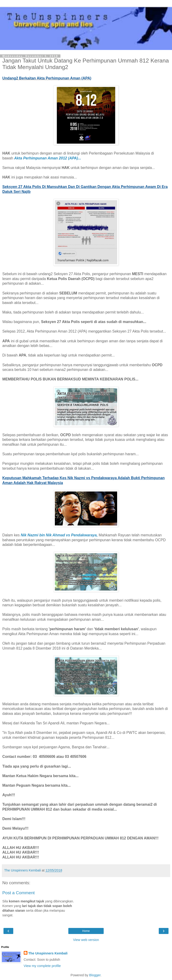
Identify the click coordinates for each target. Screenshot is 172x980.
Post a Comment (18, 893)
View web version (86, 940)
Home (86, 931)
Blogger (95, 975)
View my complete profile (42, 966)
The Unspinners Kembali (48, 953)
